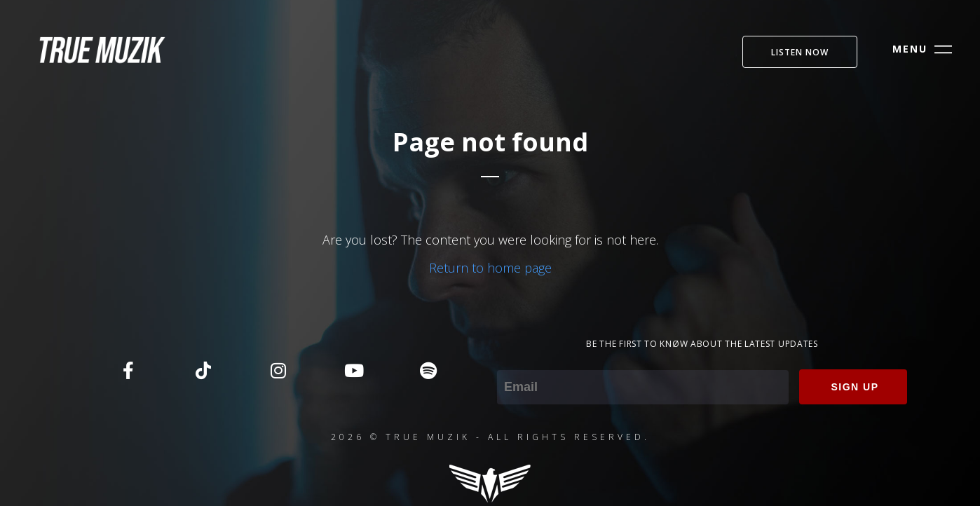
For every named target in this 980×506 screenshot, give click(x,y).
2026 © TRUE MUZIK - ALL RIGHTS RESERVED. (490, 437)
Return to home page (490, 268)
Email (512, 360)
